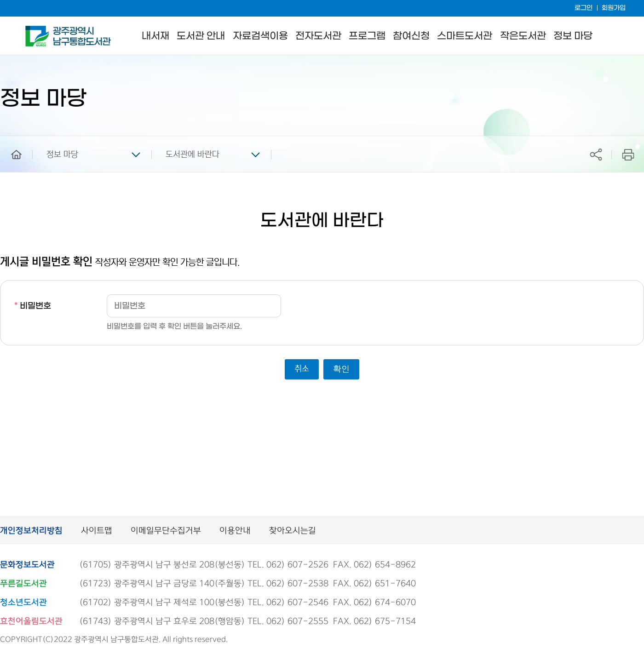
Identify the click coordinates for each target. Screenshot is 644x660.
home (10, 140)
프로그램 (367, 36)
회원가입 (614, 8)
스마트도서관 (465, 36)
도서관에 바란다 (193, 155)
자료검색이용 (260, 36)
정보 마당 (573, 36)
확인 (341, 369)
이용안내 (235, 531)
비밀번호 (33, 306)
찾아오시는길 (293, 531)
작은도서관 (523, 36)
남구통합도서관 (38, 30)
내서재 (155, 36)
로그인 (584, 8)
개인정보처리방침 (31, 531)
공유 (596, 154)
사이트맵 (97, 531)
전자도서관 (318, 36)
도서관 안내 (201, 36)
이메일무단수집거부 (166, 531)
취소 (302, 369)
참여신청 (411, 36)
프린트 (628, 154)
